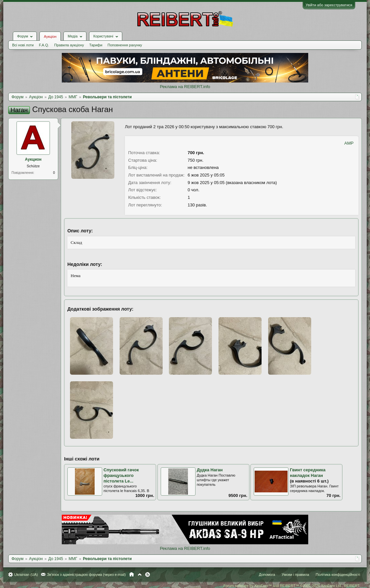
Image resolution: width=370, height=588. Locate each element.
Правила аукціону (69, 45)
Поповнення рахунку (125, 45)
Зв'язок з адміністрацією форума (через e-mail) (86, 575)
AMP (349, 143)
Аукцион (33, 159)
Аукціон (50, 36)
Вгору (140, 575)
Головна (132, 575)
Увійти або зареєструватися (329, 5)
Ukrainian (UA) (26, 575)
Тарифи (96, 45)
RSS (148, 575)
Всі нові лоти (23, 45)
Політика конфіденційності (338, 575)
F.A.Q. (44, 45)
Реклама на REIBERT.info (185, 87)
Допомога (267, 575)
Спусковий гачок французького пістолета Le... (121, 475)
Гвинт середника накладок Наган (308, 473)
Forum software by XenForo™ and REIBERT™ (292, 586)
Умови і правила (295, 575)
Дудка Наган (210, 470)
